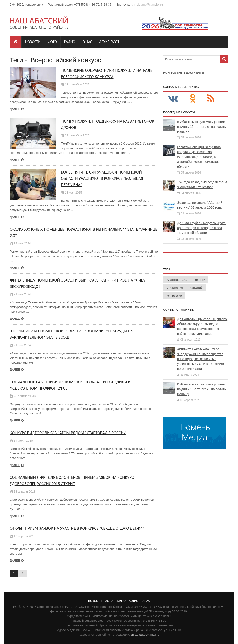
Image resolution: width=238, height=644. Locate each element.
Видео (121, 601)
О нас (87, 42)
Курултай (196, 288)
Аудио (134, 601)
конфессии (174, 296)
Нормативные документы (183, 73)
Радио (70, 42)
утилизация (175, 288)
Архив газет (109, 42)
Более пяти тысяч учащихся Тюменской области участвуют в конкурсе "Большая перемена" (102, 178)
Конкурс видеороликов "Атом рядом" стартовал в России (68, 433)
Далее (15, 109)
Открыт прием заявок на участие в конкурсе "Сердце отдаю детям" (77, 528)
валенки (199, 280)
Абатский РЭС (177, 280)
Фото (52, 42)
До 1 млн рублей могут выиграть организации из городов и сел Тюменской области (202, 228)
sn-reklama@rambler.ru (147, 5)
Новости (33, 42)
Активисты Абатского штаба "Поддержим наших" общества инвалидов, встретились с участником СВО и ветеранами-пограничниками (201, 359)
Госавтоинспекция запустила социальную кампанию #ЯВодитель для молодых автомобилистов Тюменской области (199, 157)
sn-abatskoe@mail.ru (145, 635)
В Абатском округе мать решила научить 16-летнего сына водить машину (202, 127)
